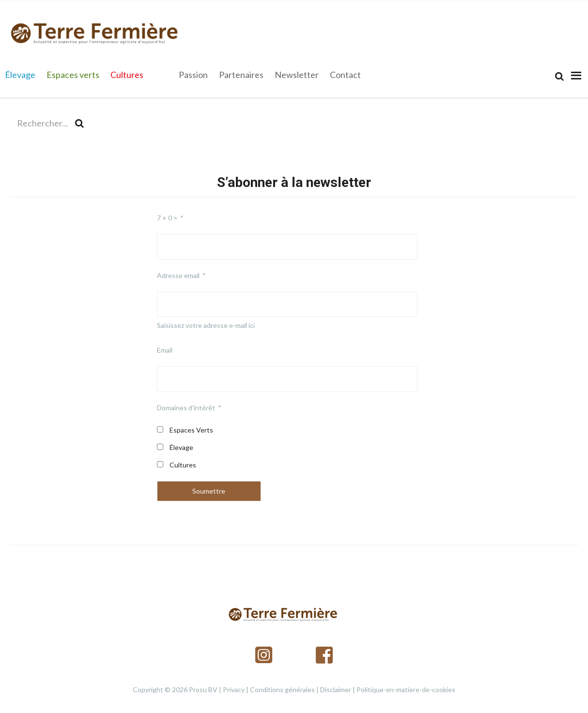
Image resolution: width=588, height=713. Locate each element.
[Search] (559, 76)
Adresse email (178, 275)
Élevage (181, 447)
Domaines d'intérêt (186, 408)
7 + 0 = (167, 218)
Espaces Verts (191, 430)
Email (165, 350)
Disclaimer (336, 690)
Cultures (183, 465)
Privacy (234, 690)
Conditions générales (282, 690)
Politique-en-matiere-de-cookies (406, 690)
